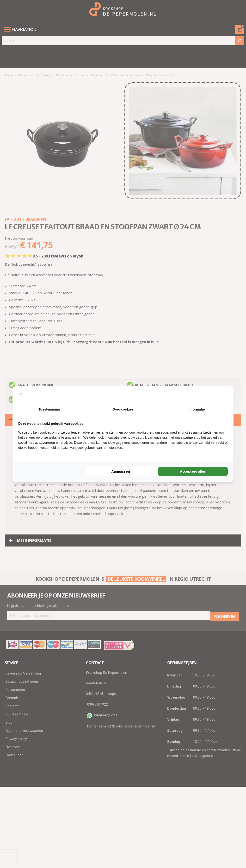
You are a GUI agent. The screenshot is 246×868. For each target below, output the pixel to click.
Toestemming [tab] (49, 409)
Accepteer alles (193, 471)
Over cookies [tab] (123, 409)
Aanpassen (121, 471)
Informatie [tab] (197, 409)
